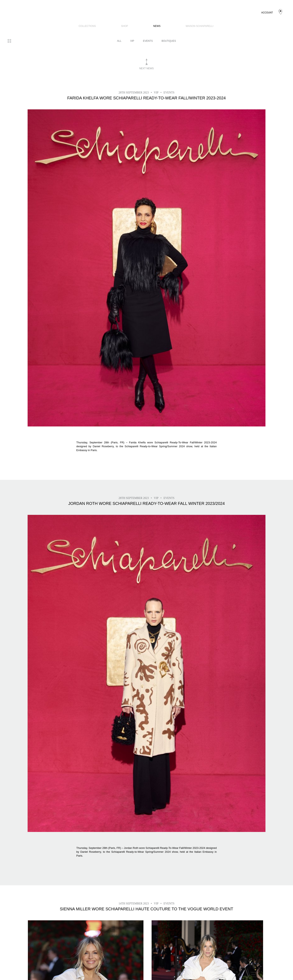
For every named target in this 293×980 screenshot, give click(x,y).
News (157, 26)
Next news (146, 68)
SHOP (125, 26)
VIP (132, 41)
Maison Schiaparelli (200, 26)
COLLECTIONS (87, 26)
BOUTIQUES (169, 41)
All (119, 41)
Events (148, 41)
